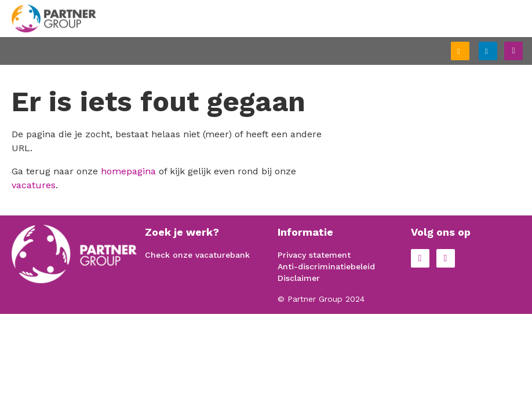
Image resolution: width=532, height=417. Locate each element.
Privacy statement (314, 255)
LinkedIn (446, 258)
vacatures (34, 185)
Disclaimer (299, 278)
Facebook (420, 258)
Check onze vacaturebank (197, 255)
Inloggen (497, 50)
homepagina (128, 171)
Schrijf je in (469, 52)
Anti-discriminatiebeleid (326, 266)
